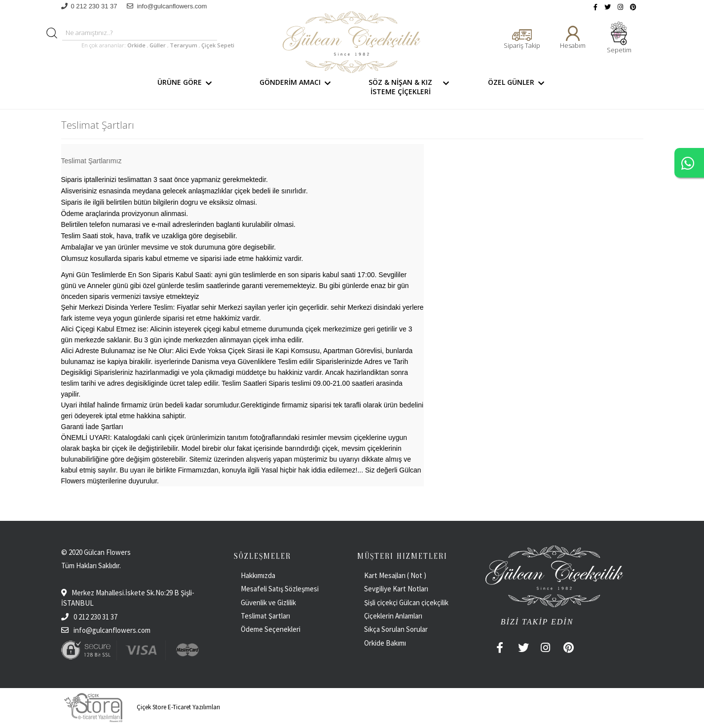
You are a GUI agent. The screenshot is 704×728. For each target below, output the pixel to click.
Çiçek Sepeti (217, 45)
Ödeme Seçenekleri (271, 629)
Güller (158, 45)
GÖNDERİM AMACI (297, 87)
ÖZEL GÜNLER (518, 87)
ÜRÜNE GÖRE (186, 87)
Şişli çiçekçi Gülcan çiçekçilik (406, 602)
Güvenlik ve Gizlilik (268, 602)
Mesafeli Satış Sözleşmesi (280, 589)
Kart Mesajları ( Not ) (395, 575)
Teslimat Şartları (265, 616)
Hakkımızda (258, 575)
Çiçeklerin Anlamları (393, 616)
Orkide (136, 45)
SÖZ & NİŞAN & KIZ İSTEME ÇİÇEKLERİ (410, 87)
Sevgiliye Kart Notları (396, 589)
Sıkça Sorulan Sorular (396, 629)
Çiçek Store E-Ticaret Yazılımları (141, 707)
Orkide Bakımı (385, 643)
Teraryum (184, 45)
